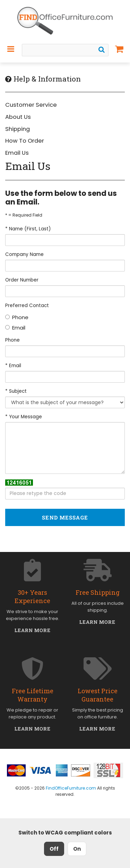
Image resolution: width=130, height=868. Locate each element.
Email (15, 328)
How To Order (25, 141)
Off (54, 849)
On (77, 849)
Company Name (24, 254)
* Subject (16, 391)
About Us (18, 117)
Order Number (22, 280)
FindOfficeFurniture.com (71, 788)
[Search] (102, 50)
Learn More (33, 630)
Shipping (18, 129)
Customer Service (31, 105)
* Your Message (24, 417)
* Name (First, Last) (28, 229)
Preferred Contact (27, 306)
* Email (13, 366)
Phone (17, 317)
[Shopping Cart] (119, 49)
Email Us (17, 153)
